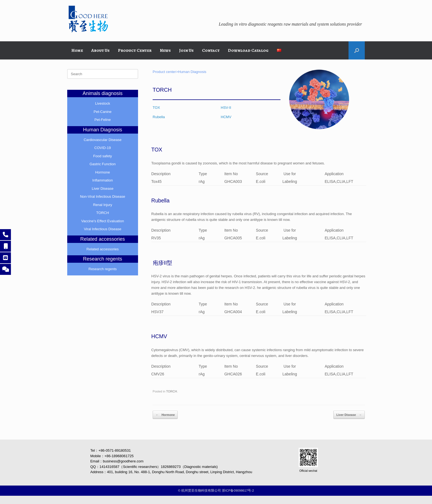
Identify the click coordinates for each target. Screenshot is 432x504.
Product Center (135, 50)
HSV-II (226, 108)
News (165, 50)
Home (77, 50)
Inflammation (102, 180)
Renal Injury (103, 205)
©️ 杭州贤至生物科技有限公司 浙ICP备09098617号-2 (216, 491)
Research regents (103, 269)
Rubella (159, 117)
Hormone (165, 415)
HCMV (226, 117)
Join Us (186, 50)
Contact (211, 50)
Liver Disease (349, 415)
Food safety (102, 156)
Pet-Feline (103, 120)
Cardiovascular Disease (103, 140)
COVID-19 (102, 148)
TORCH (172, 391)
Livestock (102, 103)
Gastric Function (103, 164)
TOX (156, 108)
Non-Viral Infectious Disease (102, 197)
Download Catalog (248, 50)
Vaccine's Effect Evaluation (103, 221)
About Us (100, 50)
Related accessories (103, 249)
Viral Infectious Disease (103, 229)
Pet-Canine (103, 112)
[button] (357, 50)
